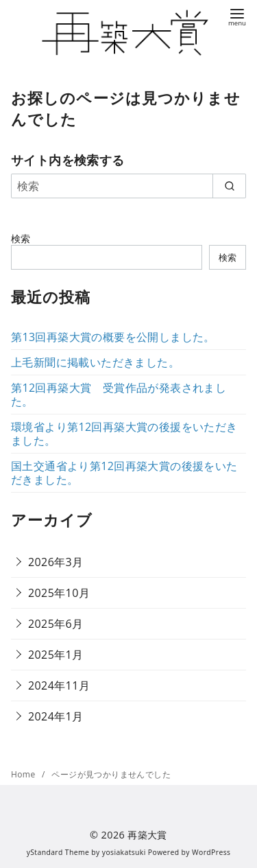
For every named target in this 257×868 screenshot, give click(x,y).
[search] (229, 186)
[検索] (128, 186)
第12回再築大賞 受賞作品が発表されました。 (119, 395)
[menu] (237, 16)
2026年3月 (56, 562)
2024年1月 (56, 716)
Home (24, 774)
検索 (21, 238)
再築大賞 (147, 835)
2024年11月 (59, 685)
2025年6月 (56, 624)
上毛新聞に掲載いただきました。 (95, 362)
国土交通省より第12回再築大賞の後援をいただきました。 (124, 473)
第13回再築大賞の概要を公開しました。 (113, 337)
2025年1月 (56, 655)
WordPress (211, 852)
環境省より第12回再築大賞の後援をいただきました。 (124, 434)
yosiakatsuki (124, 852)
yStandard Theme (58, 852)
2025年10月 (59, 593)
